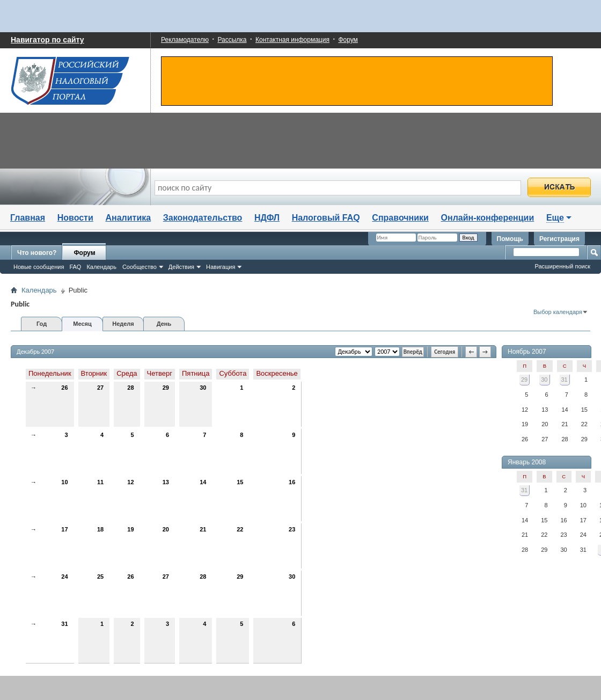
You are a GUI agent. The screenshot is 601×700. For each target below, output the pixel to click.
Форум (348, 40)
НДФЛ (267, 218)
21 (203, 529)
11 (100, 482)
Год (42, 324)
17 (64, 529)
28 (130, 388)
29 (166, 388)
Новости (75, 218)
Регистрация (559, 239)
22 (240, 529)
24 (64, 577)
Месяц (82, 324)
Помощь (510, 239)
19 (130, 529)
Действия (181, 267)
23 (292, 529)
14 (203, 482)
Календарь (101, 267)
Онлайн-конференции (488, 218)
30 (203, 388)
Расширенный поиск (562, 266)
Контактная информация (292, 40)
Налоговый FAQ (326, 218)
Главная (28, 218)
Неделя (123, 324)
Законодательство (203, 218)
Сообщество (140, 267)
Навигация (221, 267)
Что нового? (37, 253)
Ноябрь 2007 (527, 352)
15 (240, 482)
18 (100, 529)
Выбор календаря (558, 312)
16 (292, 482)
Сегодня (445, 352)
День (164, 324)
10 (64, 482)
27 (100, 388)
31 (64, 624)
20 (166, 529)
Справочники (400, 218)
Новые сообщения (39, 267)
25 (100, 577)
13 (166, 482)
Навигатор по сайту (47, 40)
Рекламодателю (185, 40)
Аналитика (128, 218)
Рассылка (232, 40)
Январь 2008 (527, 462)
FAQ (75, 267)
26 (64, 388)
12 (130, 482)
